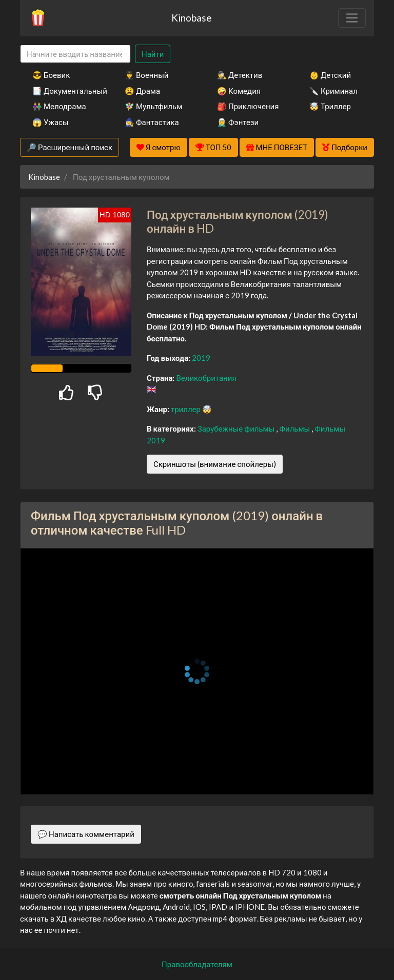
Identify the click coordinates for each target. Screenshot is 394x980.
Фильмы (295, 428)
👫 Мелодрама (59, 106)
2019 (201, 358)
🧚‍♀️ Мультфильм (153, 106)
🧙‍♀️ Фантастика (152, 122)
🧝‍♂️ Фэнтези (238, 122)
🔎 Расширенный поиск (70, 147)
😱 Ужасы (51, 122)
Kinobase (191, 18)
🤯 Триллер (330, 106)
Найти (153, 54)
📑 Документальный (65, 91)
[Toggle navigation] (352, 18)
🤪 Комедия (239, 91)
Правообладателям (197, 964)
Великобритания (206, 378)
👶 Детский (330, 75)
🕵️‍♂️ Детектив (240, 75)
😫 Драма (142, 91)
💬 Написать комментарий (86, 834)
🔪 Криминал (333, 91)
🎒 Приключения (248, 106)
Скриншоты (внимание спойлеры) (215, 464)
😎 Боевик (51, 75)
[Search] (75, 54)
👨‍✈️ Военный (146, 75)
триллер (186, 409)
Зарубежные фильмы (237, 428)
